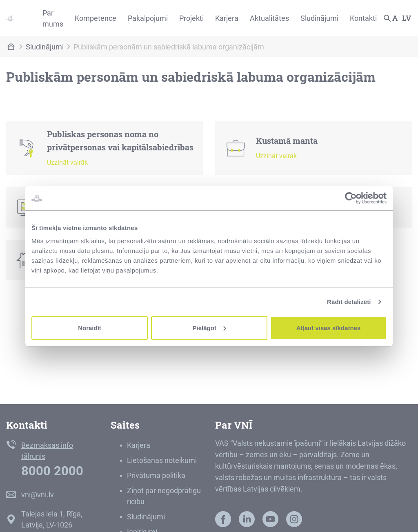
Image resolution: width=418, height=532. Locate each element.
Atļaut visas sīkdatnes (329, 327)
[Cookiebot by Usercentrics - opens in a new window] (351, 198)
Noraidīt (90, 327)
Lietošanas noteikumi (162, 460)
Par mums (53, 18)
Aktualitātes (269, 18)
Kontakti (363, 18)
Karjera (227, 18)
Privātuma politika (156, 475)
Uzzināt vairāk (67, 162)
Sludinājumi (319, 18)
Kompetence (96, 18)
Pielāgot (209, 327)
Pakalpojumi (148, 18)
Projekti (191, 18)
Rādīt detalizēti (349, 302)
